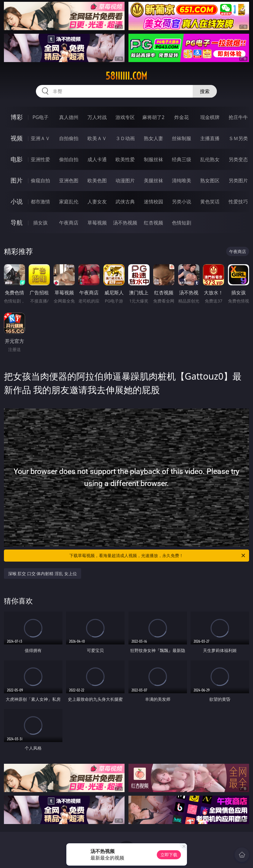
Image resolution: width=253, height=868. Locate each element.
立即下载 (169, 855)
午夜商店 (69, 223)
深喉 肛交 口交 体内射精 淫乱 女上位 (43, 573)
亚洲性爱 (40, 159)
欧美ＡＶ (97, 138)
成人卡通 (97, 159)
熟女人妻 (153, 138)
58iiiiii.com (126, 76)
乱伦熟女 (210, 159)
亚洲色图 (69, 180)
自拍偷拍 (69, 138)
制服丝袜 (153, 159)
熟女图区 (210, 180)
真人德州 (69, 117)
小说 (17, 201)
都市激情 (40, 202)
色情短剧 (182, 223)
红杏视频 (153, 223)
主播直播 (210, 138)
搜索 (205, 91)
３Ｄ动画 (125, 138)
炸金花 (182, 117)
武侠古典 (125, 202)
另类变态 (238, 159)
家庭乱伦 (69, 202)
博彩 (17, 117)
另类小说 (182, 202)
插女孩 (40, 223)
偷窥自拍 (40, 180)
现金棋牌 (210, 117)
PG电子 (41, 117)
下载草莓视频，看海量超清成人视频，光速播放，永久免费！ (158, 556)
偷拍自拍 (69, 159)
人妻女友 (97, 202)
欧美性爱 (125, 159)
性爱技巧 (238, 202)
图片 (17, 180)
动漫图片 (125, 180)
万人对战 (97, 117)
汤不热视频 (125, 223)
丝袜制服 (182, 138)
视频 (17, 138)
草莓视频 (97, 223)
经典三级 (182, 159)
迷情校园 (153, 202)
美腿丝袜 (153, 180)
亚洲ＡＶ (40, 138)
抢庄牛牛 (238, 117)
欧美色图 (97, 180)
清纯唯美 (182, 180)
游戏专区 (125, 117)
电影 (17, 159)
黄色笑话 (210, 202)
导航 (17, 222)
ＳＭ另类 (238, 138)
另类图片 (238, 180)
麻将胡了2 (153, 117)
